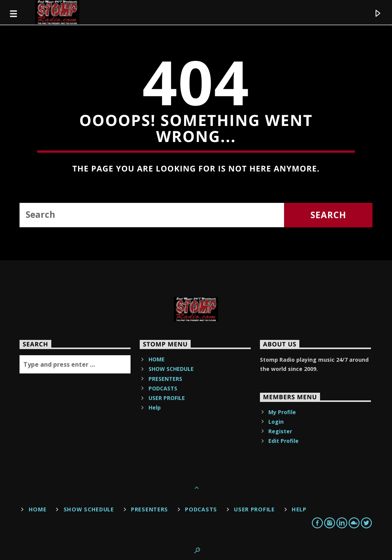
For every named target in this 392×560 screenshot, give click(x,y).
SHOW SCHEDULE (171, 369)
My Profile (282, 412)
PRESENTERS (165, 379)
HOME (157, 359)
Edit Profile (283, 441)
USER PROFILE (167, 398)
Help (155, 407)
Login (276, 422)
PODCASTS (163, 388)
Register (280, 431)
